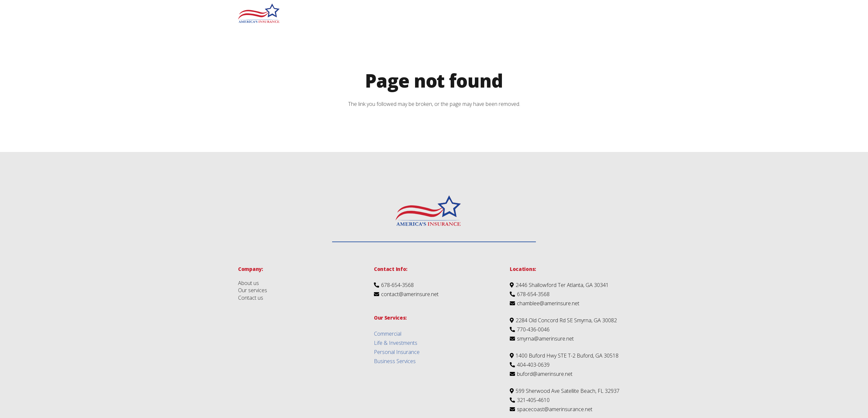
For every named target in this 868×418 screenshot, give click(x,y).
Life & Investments (396, 343)
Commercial (388, 334)
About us (249, 283)
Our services (253, 290)
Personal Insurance (397, 352)
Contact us (251, 298)
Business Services (395, 361)
